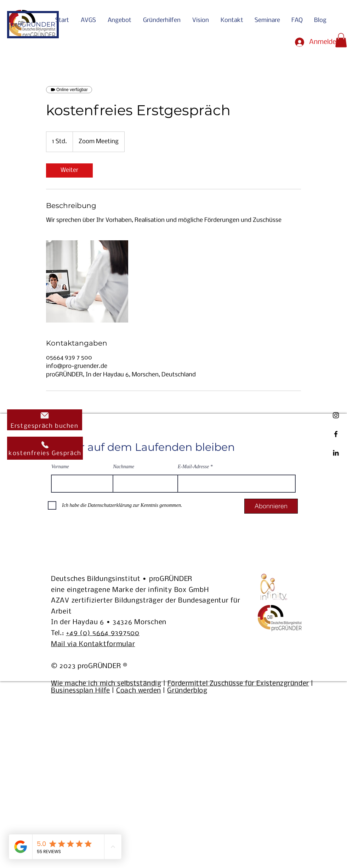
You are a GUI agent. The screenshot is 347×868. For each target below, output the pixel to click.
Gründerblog (187, 691)
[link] (69, 170)
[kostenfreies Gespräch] (45, 448)
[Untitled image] (87, 281)
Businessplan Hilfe (81, 691)
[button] (341, 40)
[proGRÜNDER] (33, 25)
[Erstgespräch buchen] (45, 420)
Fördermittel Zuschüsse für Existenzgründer (238, 684)
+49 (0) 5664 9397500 (103, 633)
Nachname (124, 467)
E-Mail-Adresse (193, 467)
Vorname (60, 467)
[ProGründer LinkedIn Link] (336, 453)
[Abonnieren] (271, 506)
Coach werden (138, 691)
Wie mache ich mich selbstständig (106, 684)
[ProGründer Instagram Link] (336, 415)
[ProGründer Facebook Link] (336, 434)
